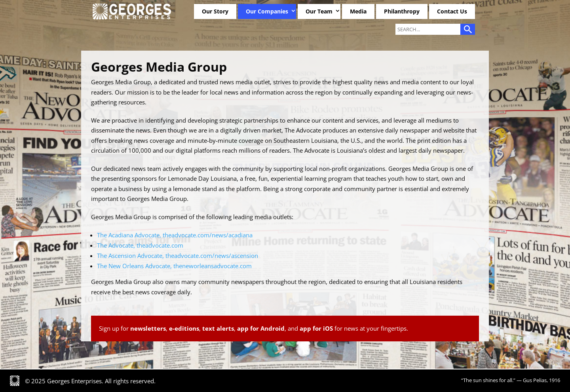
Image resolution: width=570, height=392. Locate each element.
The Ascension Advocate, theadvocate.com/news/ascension (178, 256)
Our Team (319, 11)
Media (358, 11)
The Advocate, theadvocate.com (140, 245)
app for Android (261, 328)
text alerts (218, 328)
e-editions (184, 328)
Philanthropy (402, 11)
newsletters (148, 328)
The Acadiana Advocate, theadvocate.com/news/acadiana (175, 235)
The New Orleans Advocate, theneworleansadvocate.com (174, 266)
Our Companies (267, 11)
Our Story (215, 11)
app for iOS (316, 328)
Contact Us (452, 11)
